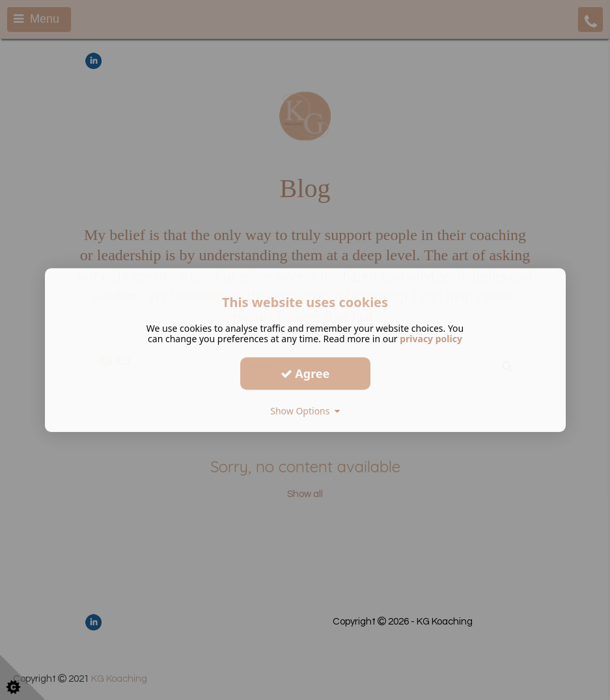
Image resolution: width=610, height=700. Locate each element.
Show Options (305, 411)
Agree (305, 373)
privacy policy (431, 339)
